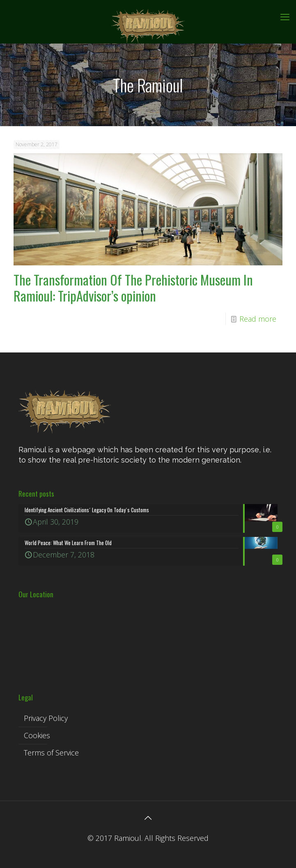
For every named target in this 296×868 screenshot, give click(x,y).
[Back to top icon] (148, 818)
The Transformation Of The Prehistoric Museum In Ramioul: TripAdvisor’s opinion (133, 287)
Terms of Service (51, 753)
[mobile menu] (285, 16)
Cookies (37, 735)
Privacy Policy (46, 718)
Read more (258, 319)
